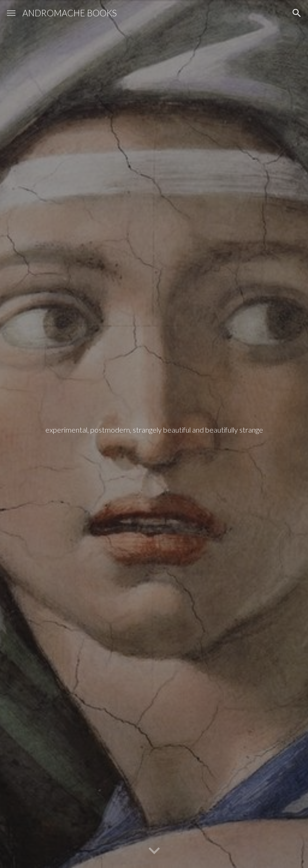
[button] (11, 13)
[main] (154, 434)
